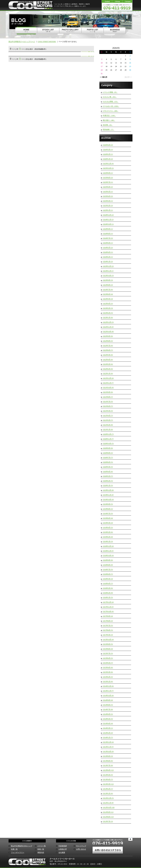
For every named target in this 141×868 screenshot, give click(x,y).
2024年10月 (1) (108, 224)
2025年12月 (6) (108, 164)
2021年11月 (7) (108, 383)
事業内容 (41, 852)
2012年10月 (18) (109, 807)
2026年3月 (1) (108, 150)
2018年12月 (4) (108, 546)
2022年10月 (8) (108, 332)
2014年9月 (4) (108, 700)
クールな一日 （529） (111, 106)
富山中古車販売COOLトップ (22, 846)
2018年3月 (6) (108, 588)
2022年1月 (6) (108, 374)
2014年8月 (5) (108, 705)
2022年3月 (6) (108, 364)
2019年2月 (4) (108, 537)
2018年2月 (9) (108, 593)
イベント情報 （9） (110, 92)
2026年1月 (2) (108, 159)
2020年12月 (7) (108, 434)
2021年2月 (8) (108, 425)
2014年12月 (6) (108, 686)
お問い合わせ (81, 849)
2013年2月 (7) (108, 789)
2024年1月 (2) (108, 262)
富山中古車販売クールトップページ (22, 42)
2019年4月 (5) (108, 528)
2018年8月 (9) (108, 565)
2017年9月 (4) (108, 616)
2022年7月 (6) (108, 346)
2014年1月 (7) (108, 737)
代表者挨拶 (63, 846)
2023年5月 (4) (108, 299)
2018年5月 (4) (108, 579)
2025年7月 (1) (108, 182)
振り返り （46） (109, 120)
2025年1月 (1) (108, 210)
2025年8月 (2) (108, 178)
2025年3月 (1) (108, 201)
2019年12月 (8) (108, 490)
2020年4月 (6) (108, 472)
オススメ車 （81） (110, 97)
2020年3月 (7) (108, 476)
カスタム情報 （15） (111, 102)
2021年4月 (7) (108, 416)
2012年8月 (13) (108, 817)
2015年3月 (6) (108, 672)
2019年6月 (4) (108, 518)
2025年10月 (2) (108, 168)
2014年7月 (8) (108, 709)
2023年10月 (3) (108, 276)
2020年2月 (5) (108, 481)
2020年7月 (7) (108, 458)
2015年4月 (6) (108, 668)
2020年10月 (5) (108, 444)
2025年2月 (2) (108, 206)
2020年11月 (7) (108, 439)
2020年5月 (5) (108, 467)
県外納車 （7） (109, 130)
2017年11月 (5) (108, 607)
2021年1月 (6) (108, 430)
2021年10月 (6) (108, 388)
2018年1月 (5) (108, 598)
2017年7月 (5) (108, 626)
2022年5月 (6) (108, 355)
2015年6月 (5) (108, 658)
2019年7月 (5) (108, 514)
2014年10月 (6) (108, 695)
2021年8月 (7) (108, 397)
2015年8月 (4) (108, 649)
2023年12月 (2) (108, 266)
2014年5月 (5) (108, 719)
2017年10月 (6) (108, 612)
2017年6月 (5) (108, 630)
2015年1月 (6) (108, 682)
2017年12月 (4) (108, 602)
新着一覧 (41, 849)
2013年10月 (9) (108, 751)
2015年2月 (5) (108, 677)
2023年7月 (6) (108, 290)
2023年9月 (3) (108, 280)
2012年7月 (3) (108, 821)
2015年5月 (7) (108, 663)
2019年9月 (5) (108, 504)
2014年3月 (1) (108, 728)
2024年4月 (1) (108, 252)
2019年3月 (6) (108, 532)
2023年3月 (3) (108, 308)
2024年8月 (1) (108, 234)
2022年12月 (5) (108, 322)
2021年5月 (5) (108, 411)
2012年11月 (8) (108, 803)
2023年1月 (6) (108, 318)
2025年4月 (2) (108, 196)
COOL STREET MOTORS (47, 42)
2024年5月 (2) (108, 248)
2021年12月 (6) (108, 378)
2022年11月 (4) (108, 327)
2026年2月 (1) (108, 154)
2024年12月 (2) (108, 215)
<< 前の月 (104, 77)
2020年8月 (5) (108, 453)
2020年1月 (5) (108, 486)
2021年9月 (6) (108, 392)
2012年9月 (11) (108, 812)
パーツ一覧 (42, 846)
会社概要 (62, 852)
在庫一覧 (14, 849)
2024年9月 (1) (108, 229)
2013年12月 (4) (108, 742)
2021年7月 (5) (108, 402)
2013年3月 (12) (108, 784)
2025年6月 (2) (108, 187)
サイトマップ (81, 846)
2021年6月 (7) (108, 406)
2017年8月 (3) (108, 621)
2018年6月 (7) (108, 574)
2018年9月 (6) (108, 560)
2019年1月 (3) (108, 542)
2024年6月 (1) (108, 243)
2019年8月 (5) (108, 509)
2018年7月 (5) (108, 570)
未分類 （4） (108, 125)
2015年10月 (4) (108, 640)
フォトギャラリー (18, 852)
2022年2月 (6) (108, 369)
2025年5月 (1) (108, 192)
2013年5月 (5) (108, 775)
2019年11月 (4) (108, 495)
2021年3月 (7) (108, 420)
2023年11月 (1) (108, 271)
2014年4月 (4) (108, 723)
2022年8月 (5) (108, 341)
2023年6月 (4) (108, 294)
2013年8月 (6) (108, 761)
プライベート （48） (111, 111)
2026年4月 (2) (108, 145)
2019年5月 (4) (108, 523)
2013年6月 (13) (108, 770)
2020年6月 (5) (108, 462)
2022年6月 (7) (108, 350)
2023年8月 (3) (108, 285)
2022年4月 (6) (108, 360)
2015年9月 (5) (108, 644)
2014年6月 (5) (108, 714)
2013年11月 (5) (108, 747)
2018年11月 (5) (108, 551)
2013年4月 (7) (108, 779)
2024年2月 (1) (108, 257)
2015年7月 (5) (108, 654)
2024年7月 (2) (108, 238)
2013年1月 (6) (108, 793)
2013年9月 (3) (108, 756)
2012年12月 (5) (108, 798)
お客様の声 (63, 849)
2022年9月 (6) (108, 336)
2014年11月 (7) (108, 691)
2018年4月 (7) (108, 584)
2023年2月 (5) (108, 313)
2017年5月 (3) (108, 635)
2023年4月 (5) (108, 304)
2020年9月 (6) (108, 448)
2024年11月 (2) (108, 220)
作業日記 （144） (109, 116)
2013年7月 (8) (108, 765)
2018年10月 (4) (108, 556)
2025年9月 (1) (108, 173)
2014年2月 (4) (108, 733)
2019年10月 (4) (108, 500)
